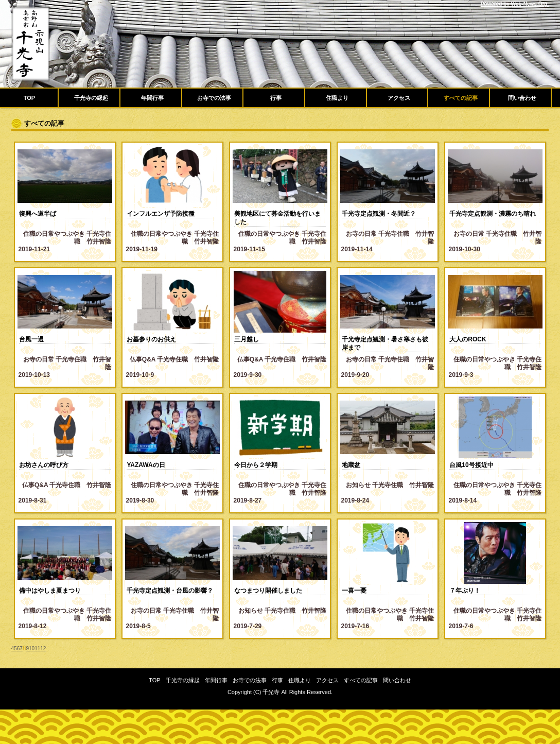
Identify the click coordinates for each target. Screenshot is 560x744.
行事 (276, 98)
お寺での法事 (214, 98)
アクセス (399, 98)
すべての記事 (461, 98)
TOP (29, 98)
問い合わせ (522, 98)
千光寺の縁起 (91, 98)
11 (37, 648)
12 (43, 648)
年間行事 (152, 98)
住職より (337, 98)
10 (32, 648)
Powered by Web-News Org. (515, 4)
